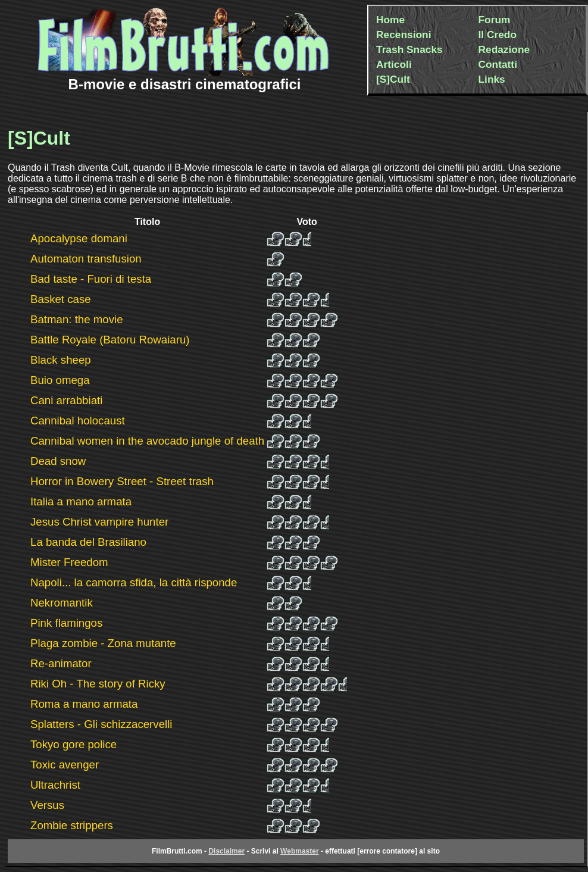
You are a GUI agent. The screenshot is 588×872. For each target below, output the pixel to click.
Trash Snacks (409, 49)
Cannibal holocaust (78, 421)
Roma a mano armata (84, 704)
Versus (47, 805)
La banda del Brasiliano (88, 542)
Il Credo (498, 35)
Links (492, 79)
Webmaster (299, 851)
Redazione (504, 49)
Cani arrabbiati (66, 400)
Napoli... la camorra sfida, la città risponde (134, 582)
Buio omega (60, 380)
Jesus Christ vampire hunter (99, 522)
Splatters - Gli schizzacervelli (101, 724)
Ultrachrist (55, 785)
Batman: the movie (77, 319)
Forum (495, 20)
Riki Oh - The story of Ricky (98, 684)
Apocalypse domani (79, 238)
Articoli (394, 64)
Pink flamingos (66, 623)
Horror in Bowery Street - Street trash (122, 481)
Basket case (61, 299)
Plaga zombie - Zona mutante (103, 643)
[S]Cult (393, 79)
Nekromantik (62, 603)
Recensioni (404, 35)
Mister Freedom (69, 562)
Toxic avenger (65, 765)
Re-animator (61, 663)
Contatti (498, 64)
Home (390, 20)
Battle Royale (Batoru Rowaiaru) (110, 340)
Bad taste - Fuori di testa (91, 279)
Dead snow (58, 461)
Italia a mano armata (81, 501)
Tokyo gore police (73, 744)
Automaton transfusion (86, 259)
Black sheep (61, 360)
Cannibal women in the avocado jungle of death (147, 441)
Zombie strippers (72, 825)
